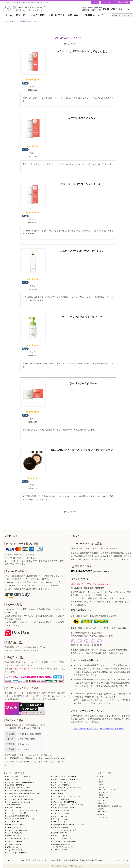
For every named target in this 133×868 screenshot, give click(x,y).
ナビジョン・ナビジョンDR (17, 813)
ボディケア (102, 812)
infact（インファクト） (15, 827)
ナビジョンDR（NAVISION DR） (18, 816)
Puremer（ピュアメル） (61, 791)
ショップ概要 (55, 860)
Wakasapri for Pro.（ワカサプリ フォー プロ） (69, 825)
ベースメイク (103, 800)
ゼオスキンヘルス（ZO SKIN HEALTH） (21, 782)
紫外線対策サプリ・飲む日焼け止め (110, 806)
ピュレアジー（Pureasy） (62, 813)
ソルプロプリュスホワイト (62, 839)
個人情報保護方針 (71, 860)
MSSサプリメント (59, 822)
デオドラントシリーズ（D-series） (65, 808)
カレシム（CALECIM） (61, 816)
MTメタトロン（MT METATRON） (65, 802)
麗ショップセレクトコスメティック (19, 777)
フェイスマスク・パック (106, 792)
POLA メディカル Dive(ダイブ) (18, 824)
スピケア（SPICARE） (61, 850)
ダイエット (102, 809)
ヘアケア (101, 814)
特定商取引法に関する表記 (93, 860)
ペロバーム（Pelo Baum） (62, 811)
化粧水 (101, 782)
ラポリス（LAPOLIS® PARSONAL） (20, 788)
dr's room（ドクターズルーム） (18, 839)
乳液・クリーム (103, 787)
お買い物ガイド (56, 15)
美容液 (101, 785)
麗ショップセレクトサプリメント (19, 779)
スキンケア (102, 777)
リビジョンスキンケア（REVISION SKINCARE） (24, 794)
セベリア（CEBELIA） (15, 833)
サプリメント (103, 817)
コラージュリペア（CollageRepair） (65, 777)
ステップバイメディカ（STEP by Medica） (68, 788)
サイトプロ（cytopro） (15, 850)
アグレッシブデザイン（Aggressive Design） (68, 805)
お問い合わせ (75, 15)
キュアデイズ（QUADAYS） (63, 782)
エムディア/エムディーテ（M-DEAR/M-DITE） (23, 810)
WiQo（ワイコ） (13, 847)
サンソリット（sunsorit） (62, 819)
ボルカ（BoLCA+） (14, 836)
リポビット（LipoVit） (61, 836)
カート (97, 2)
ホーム (9, 15)
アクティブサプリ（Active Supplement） (21, 791)
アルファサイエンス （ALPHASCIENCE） (67, 796)
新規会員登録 (123, 2)
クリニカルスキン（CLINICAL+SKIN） (20, 799)
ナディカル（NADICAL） (62, 785)
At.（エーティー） (13, 822)
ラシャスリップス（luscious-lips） (65, 841)
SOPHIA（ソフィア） (60, 833)
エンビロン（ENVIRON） (16, 785)
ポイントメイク (104, 803)
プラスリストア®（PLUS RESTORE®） (21, 819)
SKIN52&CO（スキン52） (62, 794)
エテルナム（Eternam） (15, 844)
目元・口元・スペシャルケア (108, 790)
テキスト (131, 15)
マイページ (109, 2)
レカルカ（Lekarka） (14, 807)
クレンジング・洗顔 (105, 779)
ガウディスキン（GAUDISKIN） (18, 796)
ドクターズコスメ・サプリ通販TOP (16, 21)
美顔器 (101, 795)
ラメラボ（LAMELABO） (62, 799)
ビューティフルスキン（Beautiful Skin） (67, 779)
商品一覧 (20, 15)
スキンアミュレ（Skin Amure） (18, 830)
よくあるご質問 (37, 15)
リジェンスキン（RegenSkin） (18, 853)
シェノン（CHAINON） (15, 841)
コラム (111, 860)
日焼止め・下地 (103, 798)
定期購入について (94, 15)
